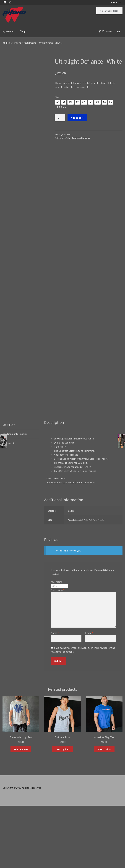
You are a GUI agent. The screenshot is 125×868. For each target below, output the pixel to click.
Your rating (57, 644)
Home (9, 43)
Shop (23, 31)
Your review (57, 652)
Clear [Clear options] (64, 107)
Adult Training (30, 43)
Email (89, 695)
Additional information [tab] (15, 496)
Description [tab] (9, 487)
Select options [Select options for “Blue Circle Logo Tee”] (21, 811)
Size (57, 97)
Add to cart (77, 118)
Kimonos (86, 138)
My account (9, 31)
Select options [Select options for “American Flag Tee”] (104, 811)
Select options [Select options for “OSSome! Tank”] (62, 811)
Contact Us (116, 2)
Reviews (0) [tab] (9, 505)
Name (55, 695)
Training (18, 43)
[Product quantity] (60, 118)
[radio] (58, 102)
